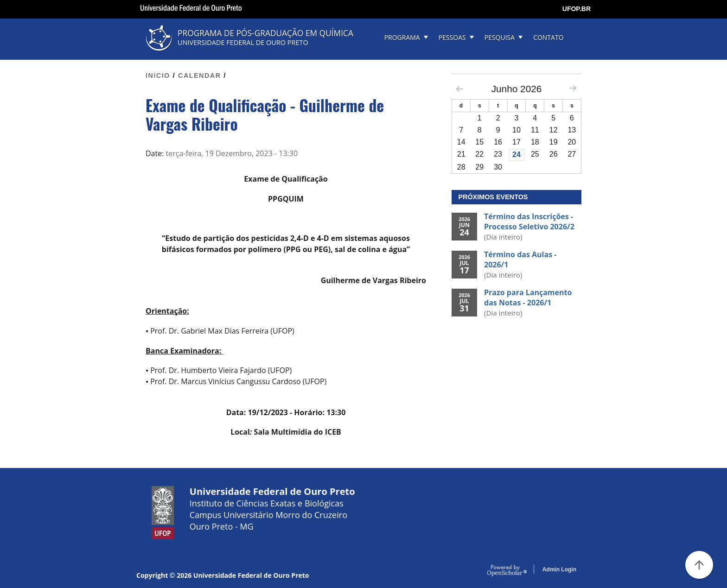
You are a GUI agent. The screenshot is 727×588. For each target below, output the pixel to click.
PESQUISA (500, 37)
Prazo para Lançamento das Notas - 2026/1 (528, 297)
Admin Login (559, 569)
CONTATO (548, 37)
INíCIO (158, 76)
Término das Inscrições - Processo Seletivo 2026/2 (529, 221)
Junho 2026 (517, 89)
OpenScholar (507, 571)
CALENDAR (200, 76)
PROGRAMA (402, 37)
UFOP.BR (577, 9)
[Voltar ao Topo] (699, 565)
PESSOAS (452, 37)
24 (517, 155)
